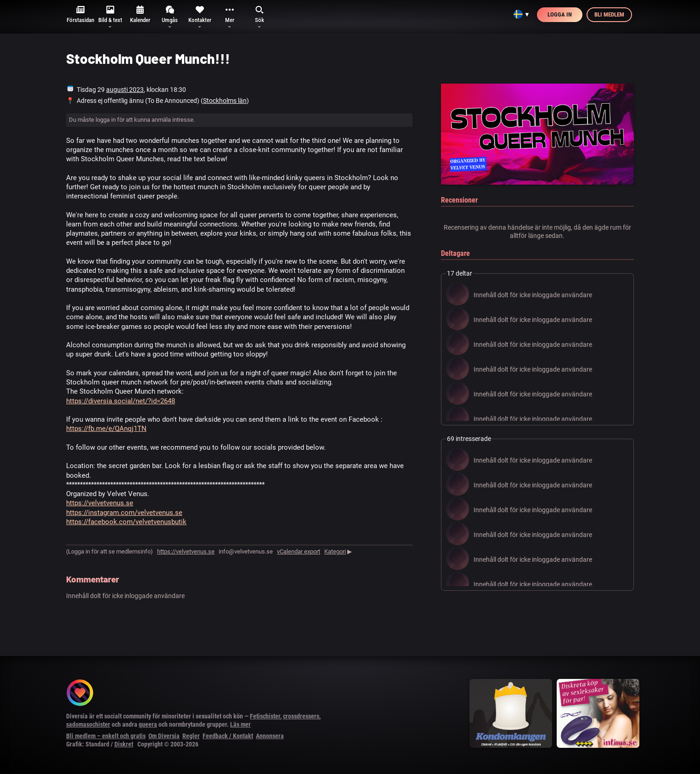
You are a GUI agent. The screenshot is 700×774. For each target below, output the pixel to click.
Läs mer (240, 724)
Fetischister (265, 716)
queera (148, 724)
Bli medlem (609, 14)
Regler (191, 736)
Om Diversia (164, 736)
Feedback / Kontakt (228, 736)
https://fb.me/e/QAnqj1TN (106, 429)
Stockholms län (225, 101)
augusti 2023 (125, 90)
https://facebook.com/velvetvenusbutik (126, 522)
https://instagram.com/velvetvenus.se (124, 513)
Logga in (560, 14)
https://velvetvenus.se (100, 503)
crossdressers (301, 716)
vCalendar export (299, 551)
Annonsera (270, 736)
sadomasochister (88, 724)
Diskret (124, 744)
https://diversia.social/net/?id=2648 (121, 401)
